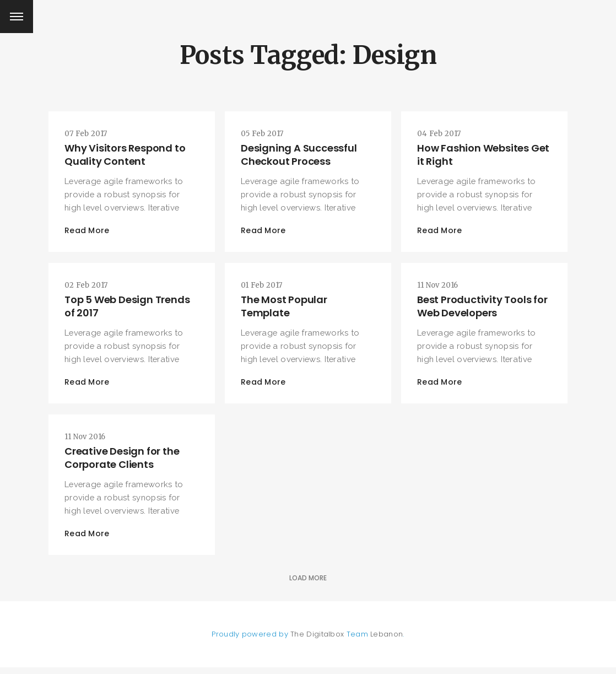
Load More (308, 584)
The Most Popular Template (285, 309)
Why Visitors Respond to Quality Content (126, 155)
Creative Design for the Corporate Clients (123, 463)
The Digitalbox (317, 641)
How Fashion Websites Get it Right (474, 155)
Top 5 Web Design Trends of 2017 (128, 309)
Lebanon (387, 641)
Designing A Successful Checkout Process (300, 155)
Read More (88, 232)
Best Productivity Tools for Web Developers (483, 309)
